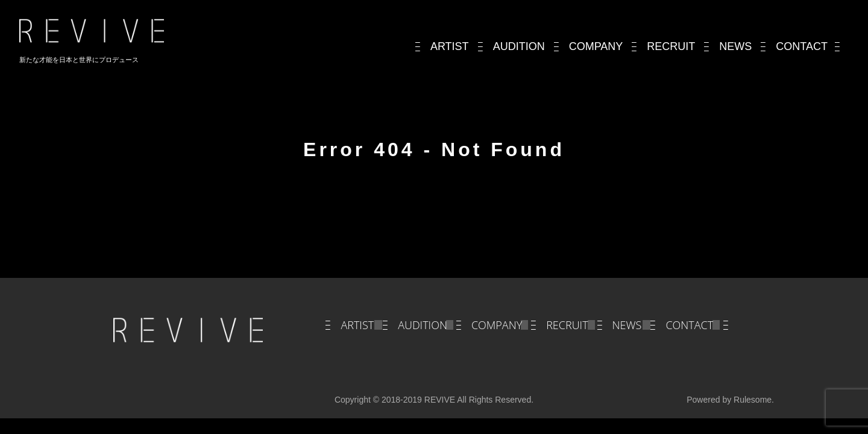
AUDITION (423, 325)
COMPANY (497, 325)
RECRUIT (567, 325)
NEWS (627, 325)
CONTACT (689, 325)
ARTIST (357, 325)
